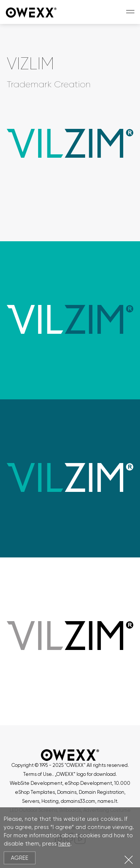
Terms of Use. (38, 774)
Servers (31, 801)
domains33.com (78, 801)
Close (129, 860)
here (64, 844)
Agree (20, 858)
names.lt (107, 801)
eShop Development (88, 783)
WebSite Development (36, 783)
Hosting (50, 801)
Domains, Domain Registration (91, 792)
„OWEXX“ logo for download (85, 774)
